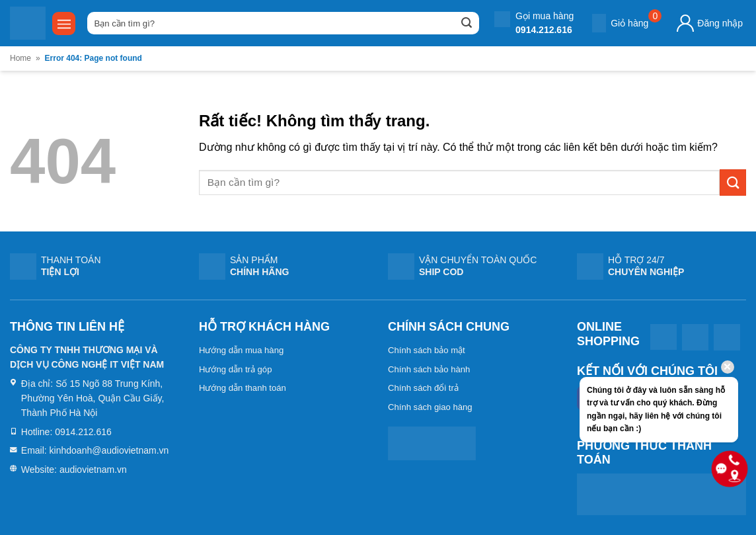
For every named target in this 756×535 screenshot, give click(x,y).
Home (20, 58)
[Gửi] (467, 23)
